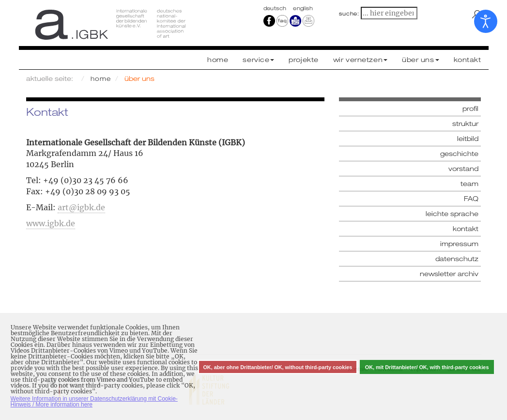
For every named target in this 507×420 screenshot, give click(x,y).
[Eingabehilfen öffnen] (486, 21)
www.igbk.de (51, 223)
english (303, 8)
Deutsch (276, 8)
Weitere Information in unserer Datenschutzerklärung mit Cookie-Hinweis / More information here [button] (94, 402)
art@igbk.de (81, 207)
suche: (349, 14)
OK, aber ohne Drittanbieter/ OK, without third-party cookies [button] (277, 367)
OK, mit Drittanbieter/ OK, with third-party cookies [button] (427, 367)
